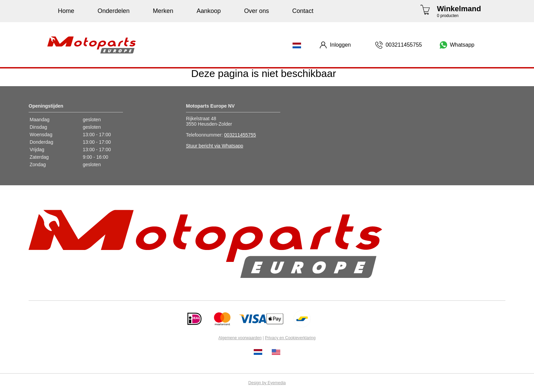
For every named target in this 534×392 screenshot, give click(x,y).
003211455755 (240, 135)
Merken (163, 11)
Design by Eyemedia (267, 383)
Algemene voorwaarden (240, 338)
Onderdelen (113, 11)
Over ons (257, 11)
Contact (303, 11)
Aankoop (209, 11)
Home (66, 11)
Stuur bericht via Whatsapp (215, 146)
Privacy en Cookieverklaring (290, 338)
